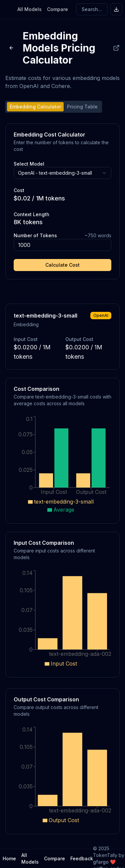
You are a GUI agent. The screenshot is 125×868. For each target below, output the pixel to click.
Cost (19, 190)
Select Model (29, 164)
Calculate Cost (62, 265)
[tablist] (54, 107)
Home (9, 858)
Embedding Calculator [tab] (35, 107)
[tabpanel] (62, 201)
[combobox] (62, 173)
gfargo (101, 862)
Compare (57, 9)
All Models (29, 9)
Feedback (82, 858)
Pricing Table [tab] (82, 107)
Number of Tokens (35, 235)
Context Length (31, 214)
